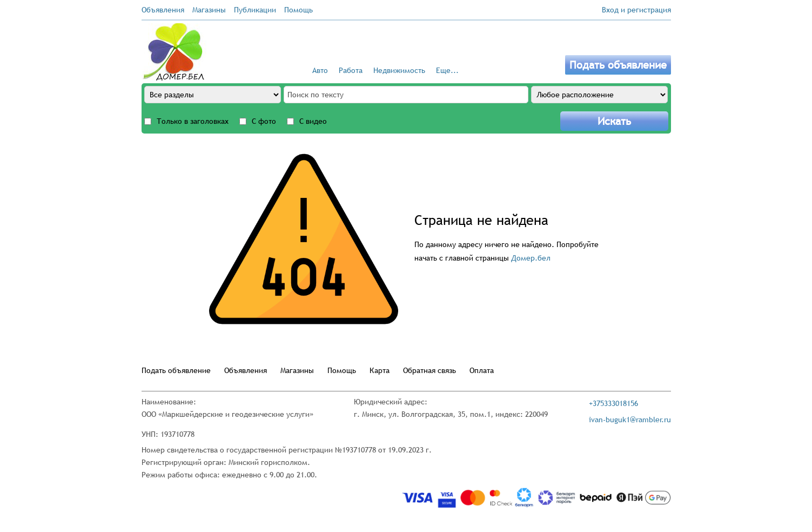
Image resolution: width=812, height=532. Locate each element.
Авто (320, 70)
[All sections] (213, 95)
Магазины (209, 10)
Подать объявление (618, 65)
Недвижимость (399, 70)
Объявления (163, 10)
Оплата (482, 370)
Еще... (447, 70)
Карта (380, 370)
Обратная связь (430, 370)
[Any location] (599, 95)
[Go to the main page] (174, 52)
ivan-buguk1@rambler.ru (630, 420)
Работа (351, 70)
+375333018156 (613, 403)
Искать (614, 121)
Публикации (255, 10)
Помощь (298, 10)
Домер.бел (531, 258)
